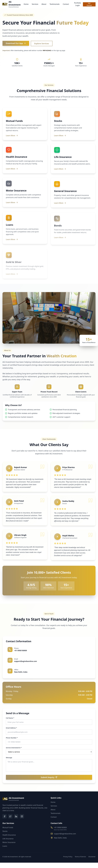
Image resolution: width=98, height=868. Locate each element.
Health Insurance (9, 835)
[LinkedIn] (16, 816)
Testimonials (55, 4)
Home (26, 4)
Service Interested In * (15, 748)
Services (35, 4)
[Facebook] (5, 816)
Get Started (89, 4)
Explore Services (42, 43)
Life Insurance (8, 839)
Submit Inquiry (50, 777)
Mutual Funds (8, 827)
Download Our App (16, 43)
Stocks (5, 831)
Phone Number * (13, 738)
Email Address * (12, 728)
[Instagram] (22, 816)
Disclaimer (92, 857)
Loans (5, 846)
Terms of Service (80, 857)
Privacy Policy (68, 857)
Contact (66, 4)
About (44, 4)
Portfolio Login (78, 4)
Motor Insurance (9, 842)
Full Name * (11, 718)
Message (10, 758)
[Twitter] (10, 816)
